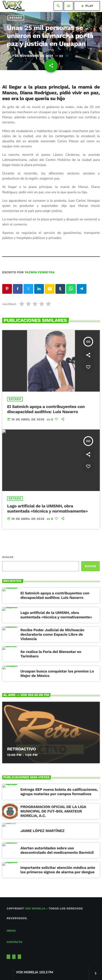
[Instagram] (14, 957)
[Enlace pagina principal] (14, 6)
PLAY (87, 6)
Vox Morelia (35, 909)
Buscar (8, 557)
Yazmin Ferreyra (40, 272)
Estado (16, 18)
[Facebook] (20, 957)
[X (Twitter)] (8, 957)
